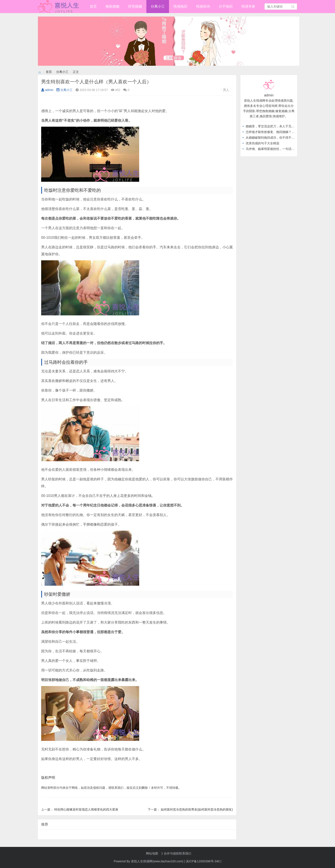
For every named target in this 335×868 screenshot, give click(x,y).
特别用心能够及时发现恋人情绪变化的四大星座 (86, 809)
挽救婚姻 (112, 6)
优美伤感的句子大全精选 (262, 143)
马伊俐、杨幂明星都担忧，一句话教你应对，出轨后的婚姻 (285, 149)
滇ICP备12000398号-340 (203, 861)
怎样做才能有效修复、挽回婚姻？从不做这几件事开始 (282, 132)
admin (47, 90)
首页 (93, 6)
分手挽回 (226, 6)
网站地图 (152, 853)
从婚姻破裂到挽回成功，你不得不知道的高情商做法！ (282, 138)
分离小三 (158, 6)
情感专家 (248, 6)
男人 (226, 90)
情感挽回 (180, 6)
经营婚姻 (135, 6)
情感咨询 (203, 6)
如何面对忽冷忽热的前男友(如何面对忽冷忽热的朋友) (197, 809)
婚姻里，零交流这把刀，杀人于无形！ (272, 126)
